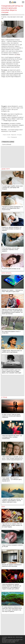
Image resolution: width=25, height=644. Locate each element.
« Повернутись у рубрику (8, 142)
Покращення (14, 137)
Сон (9, 137)
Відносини (14, 135)
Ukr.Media (17, 54)
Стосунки (20, 135)
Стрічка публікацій (7, 144)
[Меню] (23, 2)
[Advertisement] (12, 91)
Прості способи (7, 135)
